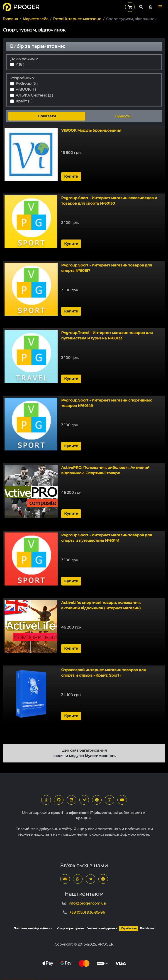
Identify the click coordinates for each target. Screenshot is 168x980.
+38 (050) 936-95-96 (87, 912)
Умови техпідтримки (102, 928)
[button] (160, 7)
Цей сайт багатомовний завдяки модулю (84, 753)
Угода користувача (70, 928)
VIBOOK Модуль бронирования (91, 130)
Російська (147, 928)
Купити (71, 176)
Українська (129, 928)
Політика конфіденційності (33, 928)
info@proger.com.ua (87, 903)
